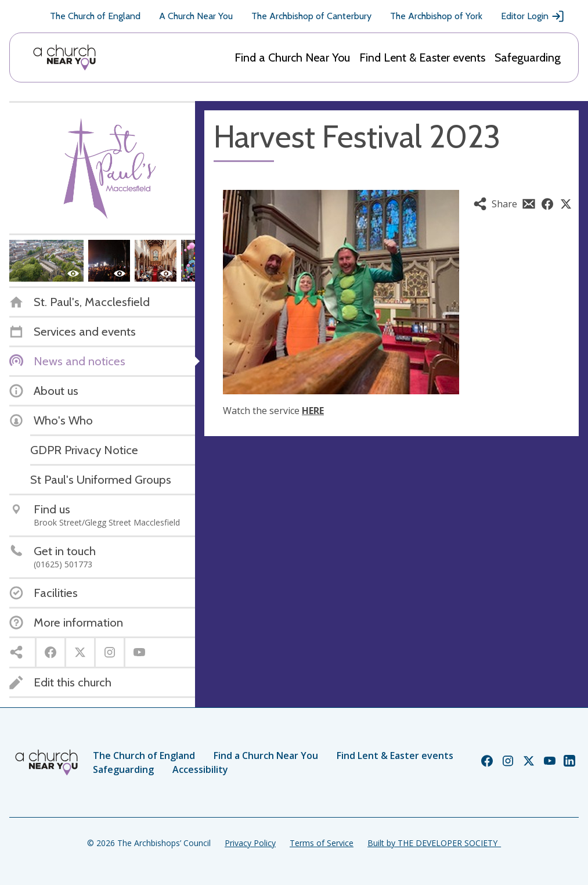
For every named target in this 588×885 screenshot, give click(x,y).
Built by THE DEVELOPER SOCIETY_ (434, 843)
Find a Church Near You (292, 57)
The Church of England (95, 16)
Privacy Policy (250, 843)
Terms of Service (322, 843)
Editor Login (533, 16)
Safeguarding (528, 57)
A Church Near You (196, 16)
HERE (313, 411)
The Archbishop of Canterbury (311, 16)
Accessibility (200, 769)
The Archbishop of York (436, 16)
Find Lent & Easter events (422, 57)
